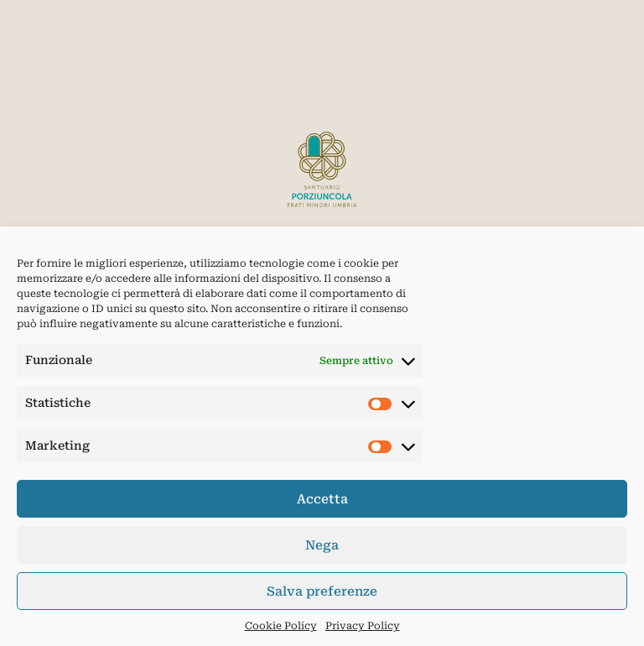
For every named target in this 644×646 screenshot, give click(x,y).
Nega (322, 545)
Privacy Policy (363, 626)
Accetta (322, 499)
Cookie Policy (281, 626)
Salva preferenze (322, 591)
